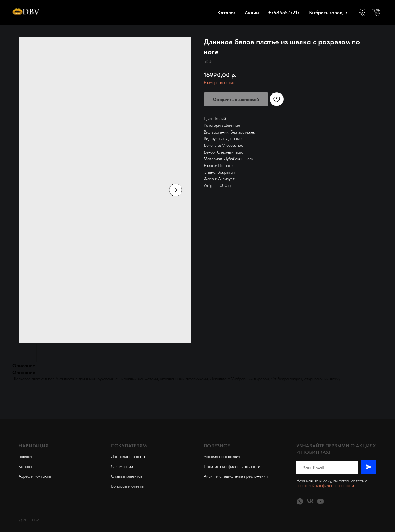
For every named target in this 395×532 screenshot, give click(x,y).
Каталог (227, 12)
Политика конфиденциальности (232, 466)
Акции (252, 12)
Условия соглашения (222, 456)
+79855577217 (284, 12)
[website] (363, 12)
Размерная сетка (219, 82)
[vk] (310, 501)
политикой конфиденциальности (325, 485)
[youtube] (320, 501)
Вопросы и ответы (127, 486)
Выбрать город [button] (326, 12)
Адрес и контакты (35, 476)
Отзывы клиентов (127, 476)
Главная (25, 456)
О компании (122, 466)
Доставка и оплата (128, 456)
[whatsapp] (300, 501)
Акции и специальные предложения (236, 476)
